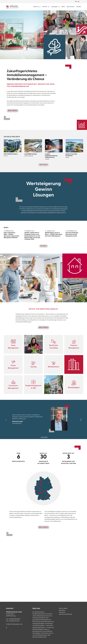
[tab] (40, 437)
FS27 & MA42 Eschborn (11, 154)
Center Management (13, 367)
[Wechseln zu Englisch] (76, 2)
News (63, 7)
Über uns (36, 7)
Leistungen (54, 7)
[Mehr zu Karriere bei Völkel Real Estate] (49, 7)
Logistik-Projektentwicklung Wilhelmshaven (51, 156)
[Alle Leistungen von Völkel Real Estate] (59, 7)
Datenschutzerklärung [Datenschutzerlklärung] (65, 614)
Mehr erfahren (13, 111)
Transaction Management (13, 387)
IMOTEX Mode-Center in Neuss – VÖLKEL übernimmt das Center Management (54, 234)
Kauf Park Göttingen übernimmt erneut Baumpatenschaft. (74, 234)
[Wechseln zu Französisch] (79, 2)
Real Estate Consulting (54, 347)
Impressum (62, 612)
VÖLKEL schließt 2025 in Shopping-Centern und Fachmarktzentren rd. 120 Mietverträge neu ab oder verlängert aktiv (32, 236)
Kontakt (79, 7)
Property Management (74, 347)
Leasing (33, 367)
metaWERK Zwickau (31, 154)
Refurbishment (54, 367)
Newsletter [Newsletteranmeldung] (62, 610)
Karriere (45, 7)
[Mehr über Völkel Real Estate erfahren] (40, 7)
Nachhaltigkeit (74, 388)
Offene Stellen (63, 608)
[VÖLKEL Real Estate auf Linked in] (7, 628)
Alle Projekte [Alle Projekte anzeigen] (44, 165)
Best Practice (71, 7)
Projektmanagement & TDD (33, 387)
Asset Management (13, 347)
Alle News (44, 246)
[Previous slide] (6, 420)
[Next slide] (81, 420)
